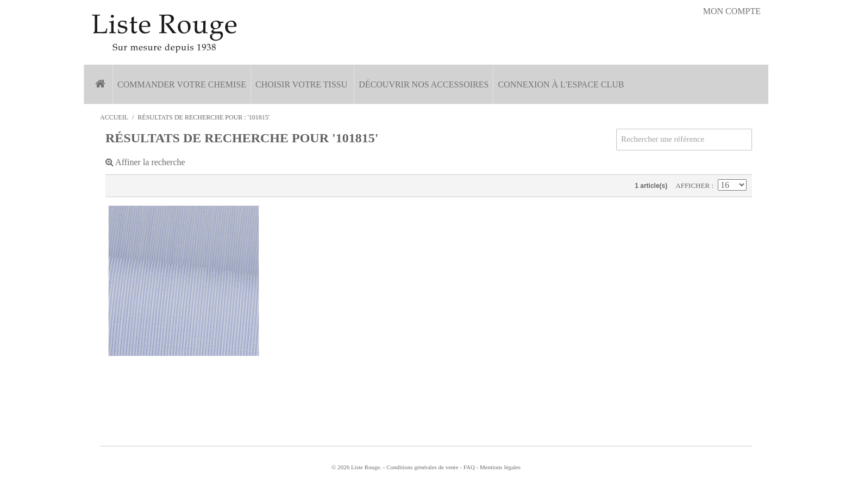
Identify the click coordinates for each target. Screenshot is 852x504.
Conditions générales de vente (422, 467)
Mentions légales (500, 467)
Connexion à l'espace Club (561, 84)
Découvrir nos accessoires (424, 84)
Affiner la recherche (145, 162)
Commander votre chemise (182, 84)
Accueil (114, 117)
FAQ (469, 467)
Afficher (693, 185)
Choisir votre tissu (301, 84)
